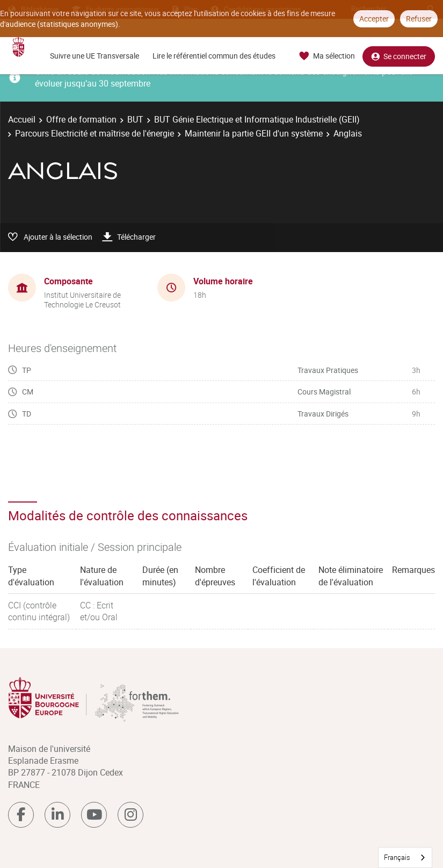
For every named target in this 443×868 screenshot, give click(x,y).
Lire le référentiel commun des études (214, 56)
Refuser (419, 19)
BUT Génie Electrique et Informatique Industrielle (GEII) (257, 119)
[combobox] (405, 858)
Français (397, 857)
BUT (135, 119)
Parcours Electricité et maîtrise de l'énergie (95, 133)
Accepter (374, 19)
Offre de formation (81, 119)
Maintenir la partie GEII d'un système (254, 133)
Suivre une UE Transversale (95, 56)
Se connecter (399, 56)
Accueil (22, 119)
